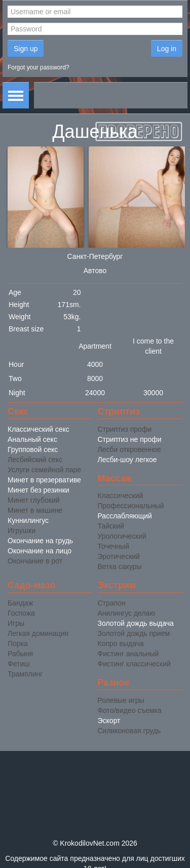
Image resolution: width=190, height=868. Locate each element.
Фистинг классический (134, 664)
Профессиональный (131, 506)
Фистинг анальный (128, 654)
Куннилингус (28, 520)
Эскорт (109, 721)
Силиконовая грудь (129, 731)
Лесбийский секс (35, 460)
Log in (167, 49)
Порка (18, 644)
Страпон (112, 603)
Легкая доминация (38, 633)
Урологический (122, 536)
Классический (121, 496)
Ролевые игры (121, 700)
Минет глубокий (34, 500)
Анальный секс (32, 439)
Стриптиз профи (125, 429)
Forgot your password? (39, 67)
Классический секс (39, 429)
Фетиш (18, 664)
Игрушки (22, 531)
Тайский (111, 526)
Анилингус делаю (126, 613)
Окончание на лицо (40, 551)
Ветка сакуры (120, 567)
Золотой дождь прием (134, 633)
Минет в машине (35, 510)
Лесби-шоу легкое (127, 460)
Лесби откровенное (129, 449)
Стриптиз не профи (130, 439)
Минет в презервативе (44, 480)
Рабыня (20, 654)
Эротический (119, 556)
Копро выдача (121, 644)
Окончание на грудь (40, 541)
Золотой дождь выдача (136, 623)
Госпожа (21, 613)
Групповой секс (33, 449)
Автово (95, 271)
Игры (16, 623)
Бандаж (20, 603)
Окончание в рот (35, 561)
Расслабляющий (125, 516)
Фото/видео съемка (130, 710)
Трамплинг (25, 674)
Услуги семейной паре (44, 470)
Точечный (113, 546)
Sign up (26, 49)
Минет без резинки (39, 490)
